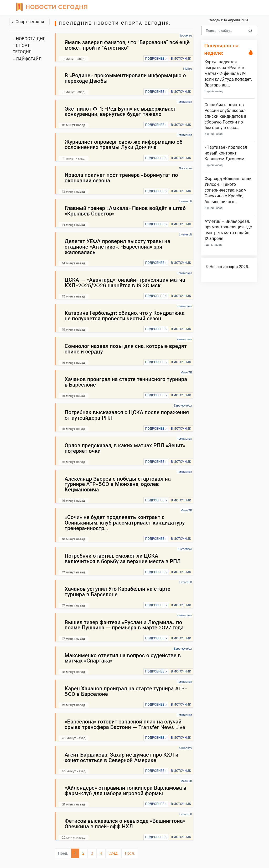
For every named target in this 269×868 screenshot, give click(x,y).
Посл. (130, 853)
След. (114, 853)
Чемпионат (184, 102)
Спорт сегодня (28, 22)
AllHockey (185, 748)
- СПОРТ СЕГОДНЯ (22, 49)
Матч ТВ (186, 372)
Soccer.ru (186, 35)
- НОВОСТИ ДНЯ (29, 39)
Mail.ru (188, 69)
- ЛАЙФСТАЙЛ (27, 59)
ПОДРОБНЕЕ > (156, 59)
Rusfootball (184, 549)
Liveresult (185, 201)
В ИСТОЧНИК (181, 59)
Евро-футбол (183, 405)
